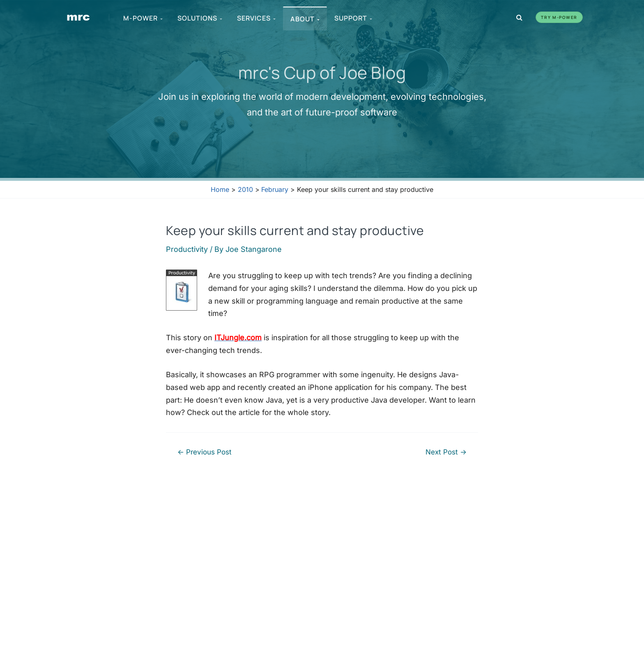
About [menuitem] (305, 19)
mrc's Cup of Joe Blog (322, 72)
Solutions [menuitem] (200, 18)
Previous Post (205, 452)
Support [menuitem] (353, 18)
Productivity (187, 249)
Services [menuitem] (256, 18)
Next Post (446, 452)
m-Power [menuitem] (143, 18)
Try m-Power (559, 17)
